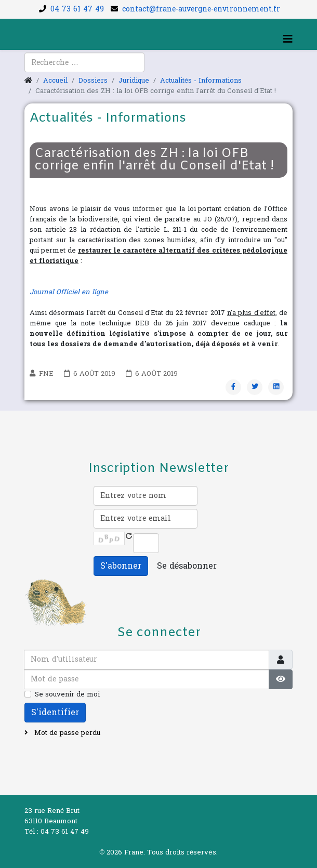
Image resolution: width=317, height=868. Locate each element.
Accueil (55, 81)
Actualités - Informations (201, 81)
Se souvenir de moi (67, 694)
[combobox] (84, 62)
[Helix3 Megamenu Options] (288, 40)
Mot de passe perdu (66, 733)
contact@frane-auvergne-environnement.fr (201, 9)
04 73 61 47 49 (77, 9)
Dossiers (93, 81)
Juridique (134, 81)
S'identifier (55, 712)
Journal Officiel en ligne (69, 292)
